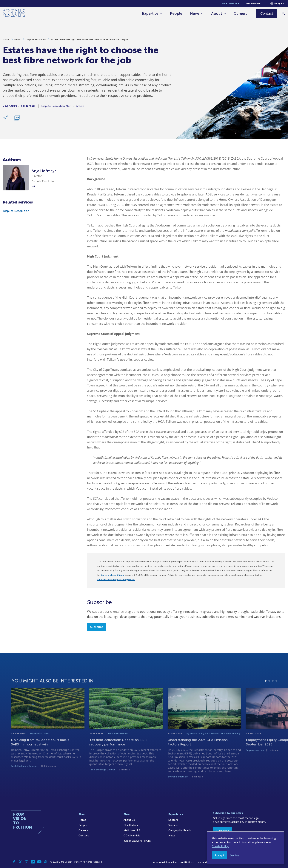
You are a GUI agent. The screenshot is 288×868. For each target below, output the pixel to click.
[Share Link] (6, 119)
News (195, 13)
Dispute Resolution (36, 41)
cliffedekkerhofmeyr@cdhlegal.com (116, 579)
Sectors (173, 820)
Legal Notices (186, 862)
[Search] (283, 13)
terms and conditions (112, 575)
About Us (129, 820)
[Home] (14, 14)
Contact (84, 836)
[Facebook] (14, 862)
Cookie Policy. (220, 846)
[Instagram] (27, 862)
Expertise (150, 13)
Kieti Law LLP (231, 3)
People (176, 13)
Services (173, 825)
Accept (220, 855)
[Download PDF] (17, 119)
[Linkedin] (33, 862)
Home (6, 41)
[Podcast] (46, 862)
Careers (241, 13)
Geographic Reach (180, 830)
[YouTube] (39, 862)
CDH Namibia (253, 3)
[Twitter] (20, 862)
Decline (235, 855)
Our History (131, 825)
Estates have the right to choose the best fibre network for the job (89, 41)
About (217, 13)
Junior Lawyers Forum (137, 841)
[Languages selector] (277, 3)
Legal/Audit (202, 862)
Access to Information (165, 862)
